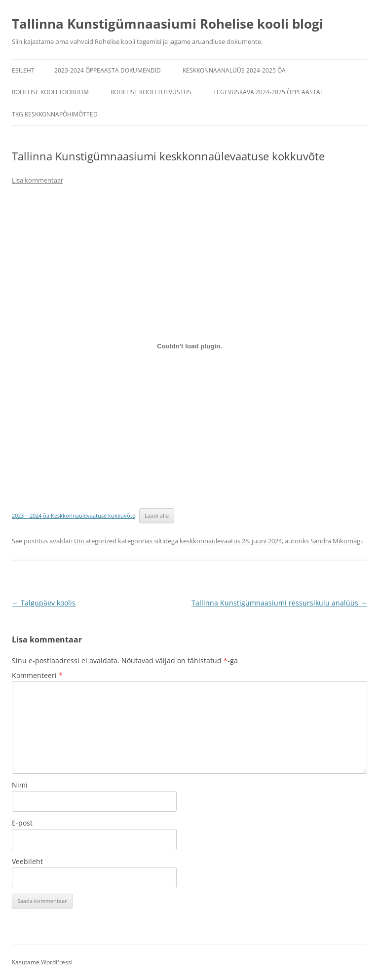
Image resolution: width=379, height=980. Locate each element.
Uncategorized (95, 541)
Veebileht (27, 861)
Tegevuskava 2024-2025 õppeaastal (268, 92)
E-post (22, 823)
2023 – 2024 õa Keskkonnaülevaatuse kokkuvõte (74, 515)
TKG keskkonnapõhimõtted (55, 114)
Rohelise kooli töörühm (50, 92)
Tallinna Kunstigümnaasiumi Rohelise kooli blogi (168, 24)
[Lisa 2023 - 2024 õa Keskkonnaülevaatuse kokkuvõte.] (189, 346)
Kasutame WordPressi (42, 962)
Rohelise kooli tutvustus (151, 92)
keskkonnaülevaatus (210, 541)
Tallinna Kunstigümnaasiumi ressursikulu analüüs (279, 603)
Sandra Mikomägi (336, 541)
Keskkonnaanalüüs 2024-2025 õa (234, 70)
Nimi (20, 785)
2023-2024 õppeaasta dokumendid (108, 70)
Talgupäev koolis (44, 603)
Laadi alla (157, 515)
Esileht (23, 70)
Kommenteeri (37, 675)
